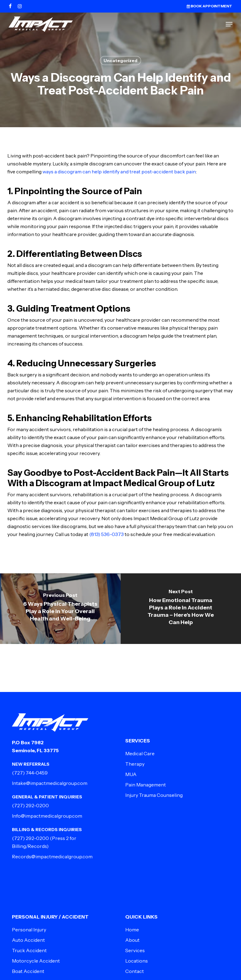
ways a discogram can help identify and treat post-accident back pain (119, 172)
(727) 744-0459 (30, 773)
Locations (137, 961)
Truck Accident (29, 950)
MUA (131, 774)
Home (132, 930)
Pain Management (146, 785)
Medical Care (140, 753)
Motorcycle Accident (36, 961)
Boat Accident (28, 971)
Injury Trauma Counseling (154, 795)
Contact (135, 971)
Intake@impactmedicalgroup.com (50, 783)
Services (135, 950)
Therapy (135, 764)
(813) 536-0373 (106, 534)
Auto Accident (28, 940)
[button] (229, 24)
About (132, 940)
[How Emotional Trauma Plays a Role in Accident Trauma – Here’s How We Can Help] (181, 609)
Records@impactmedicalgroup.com (52, 856)
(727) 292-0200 (30, 805)
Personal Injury (29, 930)
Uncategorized (120, 61)
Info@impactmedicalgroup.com (47, 816)
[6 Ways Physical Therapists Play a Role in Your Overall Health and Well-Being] (60, 609)
